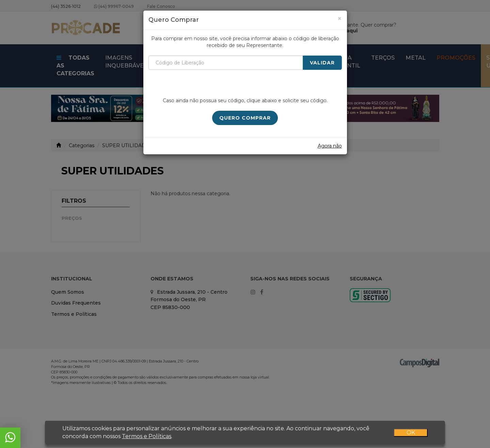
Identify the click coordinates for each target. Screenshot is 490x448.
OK (411, 432)
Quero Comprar (245, 118)
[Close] (340, 19)
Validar (322, 63)
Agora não (330, 146)
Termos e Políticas (147, 436)
